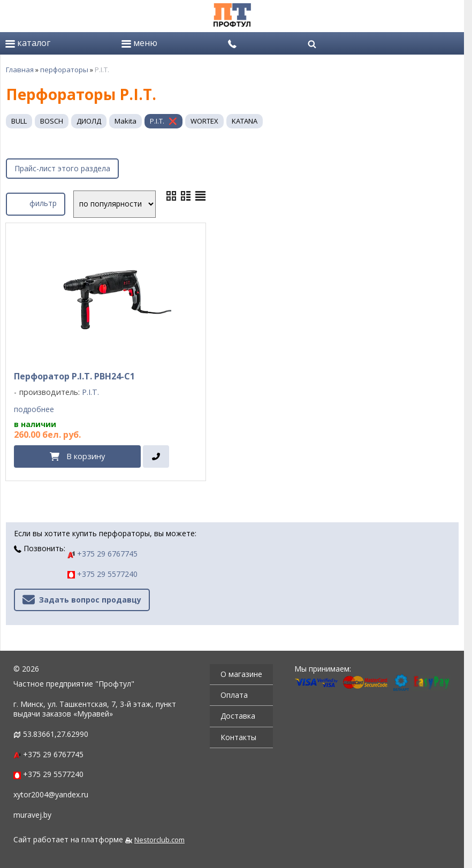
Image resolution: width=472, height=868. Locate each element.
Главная (20, 70)
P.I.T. (157, 121)
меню (139, 43)
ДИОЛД (89, 121)
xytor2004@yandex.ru (51, 794)
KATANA (245, 121)
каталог (28, 43)
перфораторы (64, 70)
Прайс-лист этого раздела (62, 168)
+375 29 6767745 (102, 554)
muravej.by (32, 815)
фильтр (36, 203)
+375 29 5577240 (102, 574)
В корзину (86, 456)
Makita (125, 121)
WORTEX (204, 121)
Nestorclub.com (159, 840)
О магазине (241, 674)
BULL (19, 121)
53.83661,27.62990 (56, 734)
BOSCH (52, 121)
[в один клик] (156, 456)
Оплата (234, 695)
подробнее (34, 409)
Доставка (238, 716)
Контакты (238, 737)
